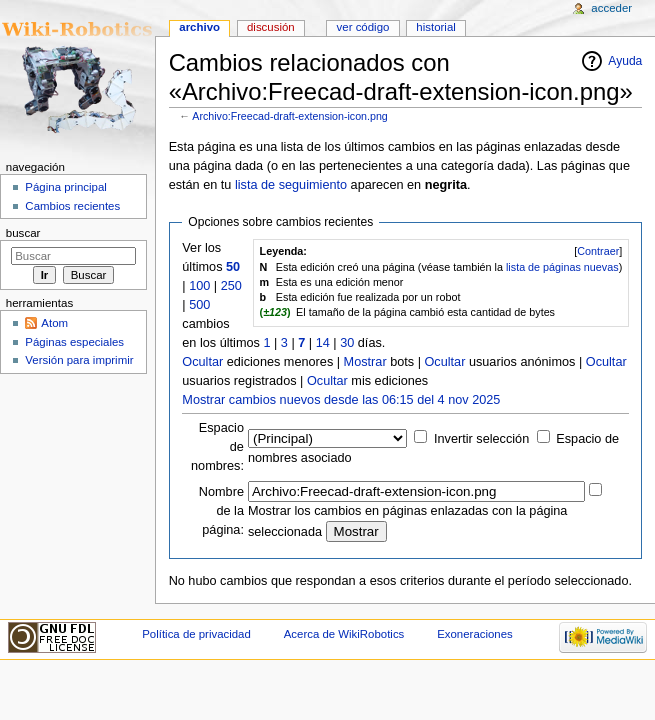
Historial (435, 27)
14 (323, 343)
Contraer (598, 251)
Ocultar (202, 362)
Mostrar (365, 362)
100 (199, 286)
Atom (54, 323)
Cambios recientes (72, 206)
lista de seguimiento (291, 185)
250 (231, 286)
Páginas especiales (74, 342)
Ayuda (625, 61)
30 (347, 343)
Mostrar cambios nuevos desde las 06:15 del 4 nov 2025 (341, 400)
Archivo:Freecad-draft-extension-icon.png (289, 116)
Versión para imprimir (79, 360)
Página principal (66, 187)
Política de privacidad (196, 634)
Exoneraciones (475, 634)
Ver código (363, 27)
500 (199, 305)
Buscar (23, 233)
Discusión (271, 27)
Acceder (611, 8)
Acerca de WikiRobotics (344, 634)
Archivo (199, 27)
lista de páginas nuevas (562, 267)
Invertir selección (481, 439)
